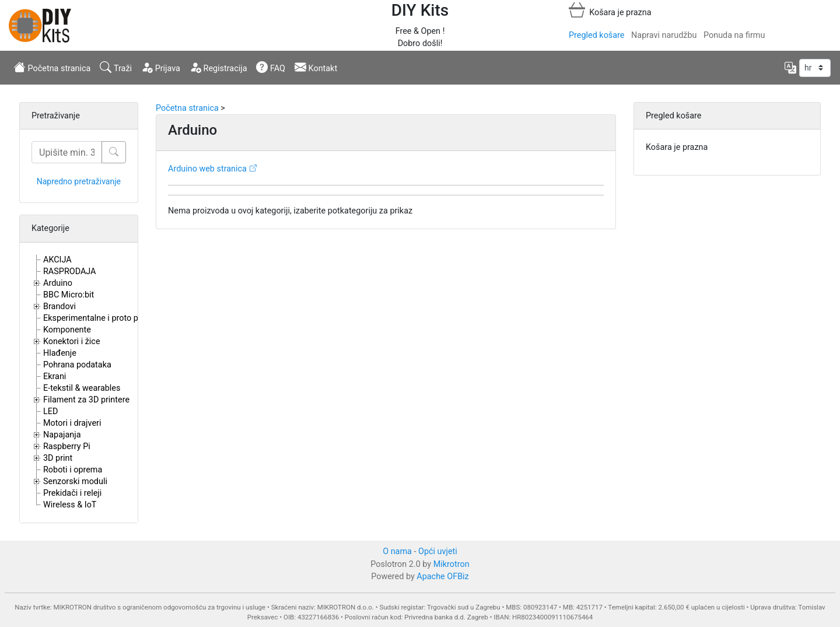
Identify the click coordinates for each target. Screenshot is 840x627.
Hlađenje (60, 353)
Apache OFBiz (442, 577)
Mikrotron (452, 564)
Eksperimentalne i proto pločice (102, 318)
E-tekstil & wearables (82, 388)
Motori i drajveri (72, 423)
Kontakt (316, 67)
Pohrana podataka (77, 365)
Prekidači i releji (72, 493)
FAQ (271, 67)
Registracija (218, 67)
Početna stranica (52, 67)
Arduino (58, 283)
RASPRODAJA (70, 272)
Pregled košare (596, 35)
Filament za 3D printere (86, 400)
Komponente (67, 330)
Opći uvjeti (438, 551)
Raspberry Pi (67, 446)
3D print (58, 458)
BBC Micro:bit (69, 295)
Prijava (161, 67)
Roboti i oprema (73, 470)
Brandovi (60, 307)
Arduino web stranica (207, 169)
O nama (397, 551)
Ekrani (55, 376)
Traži (116, 67)
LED (50, 411)
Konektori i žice (72, 341)
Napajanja (62, 435)
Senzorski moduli (75, 481)
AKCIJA (57, 260)
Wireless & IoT (70, 505)
